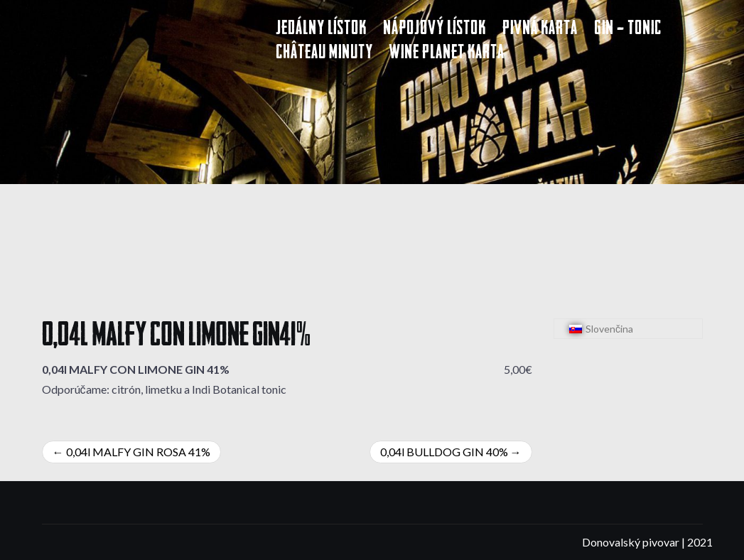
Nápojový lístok (435, 29)
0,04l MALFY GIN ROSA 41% (138, 452)
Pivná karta (540, 29)
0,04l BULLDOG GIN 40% (444, 452)
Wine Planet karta (447, 54)
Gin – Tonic (628, 29)
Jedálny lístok (321, 29)
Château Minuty (324, 54)
